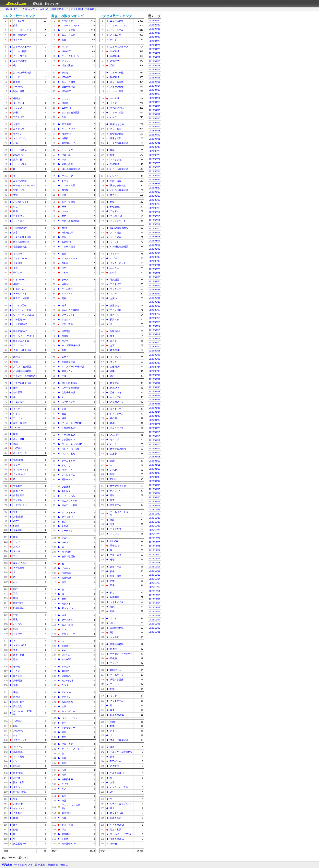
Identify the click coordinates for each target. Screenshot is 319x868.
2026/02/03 (155, 371)
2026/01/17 (155, 440)
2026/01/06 (155, 485)
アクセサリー (20, 216)
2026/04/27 (155, 33)
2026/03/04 (155, 253)
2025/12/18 (155, 563)
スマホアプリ (20, 138)
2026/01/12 (155, 461)
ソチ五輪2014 (20, 319)
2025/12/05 (155, 616)
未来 (15, 650)
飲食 (15, 25)
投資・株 (18, 160)
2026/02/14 (155, 326)
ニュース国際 (20, 51)
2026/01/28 (155, 395)
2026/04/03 (155, 131)
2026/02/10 (155, 343)
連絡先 (64, 865)
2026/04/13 (155, 90)
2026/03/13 (155, 216)
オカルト (18, 787)
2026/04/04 (155, 127)
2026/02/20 (155, 302)
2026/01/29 (155, 391)
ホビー (17, 479)
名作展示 (18, 392)
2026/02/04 (155, 367)
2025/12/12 (155, 587)
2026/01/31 (155, 383)
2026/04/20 (155, 61)
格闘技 (17, 98)
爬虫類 (17, 82)
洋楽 (15, 685)
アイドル (18, 500)
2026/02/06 (155, 359)
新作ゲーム (19, 272)
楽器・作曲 (19, 655)
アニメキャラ (20, 345)
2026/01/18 (155, 436)
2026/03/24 (155, 171)
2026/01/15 (155, 448)
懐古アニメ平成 (21, 341)
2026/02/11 (155, 338)
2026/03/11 (155, 224)
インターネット (21, 469)
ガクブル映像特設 (22, 383)
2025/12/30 (155, 514)
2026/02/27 (155, 273)
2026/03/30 (155, 147)
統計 (15, 65)
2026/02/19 (155, 306)
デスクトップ (20, 740)
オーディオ (19, 103)
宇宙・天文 (19, 190)
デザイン (18, 747)
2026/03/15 (155, 208)
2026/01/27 (155, 400)
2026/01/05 (155, 489)
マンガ (17, 551)
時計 (15, 589)
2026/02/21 (155, 298)
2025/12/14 (155, 579)
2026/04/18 (155, 69)
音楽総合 (18, 530)
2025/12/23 (155, 542)
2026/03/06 (155, 245)
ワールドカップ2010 (23, 315)
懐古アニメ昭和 (21, 298)
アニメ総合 (19, 757)
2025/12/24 (155, 538)
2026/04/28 (155, 29)
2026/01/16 (155, 444)
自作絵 (17, 697)
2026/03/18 (155, 196)
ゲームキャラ (20, 294)
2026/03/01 (155, 265)
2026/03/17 (155, 200)
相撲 (15, 268)
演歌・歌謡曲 (20, 423)
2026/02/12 (155, 334)
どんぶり (18, 254)
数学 (15, 195)
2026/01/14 (155, 453)
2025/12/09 (155, 599)
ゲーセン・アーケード (24, 185)
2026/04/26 (155, 37)
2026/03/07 (155, 241)
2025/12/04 (155, 620)
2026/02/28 (155, 269)
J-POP (16, 427)
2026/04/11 (155, 98)
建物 (15, 692)
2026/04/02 (155, 135)
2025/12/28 (155, 522)
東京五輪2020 (20, 844)
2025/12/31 (155, 510)
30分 (16, 726)
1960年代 (18, 87)
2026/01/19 (155, 432)
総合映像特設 (20, 35)
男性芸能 (18, 706)
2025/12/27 (155, 526)
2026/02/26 (155, 277)
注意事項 (90, 9)
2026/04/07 (155, 114)
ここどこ (18, 77)
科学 (15, 615)
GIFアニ (17, 521)
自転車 (17, 766)
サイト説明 (77, 9)
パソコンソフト (21, 202)
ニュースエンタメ (22, 30)
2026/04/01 (155, 139)
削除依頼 (53, 865)
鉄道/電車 (18, 773)
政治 (15, 818)
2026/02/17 (155, 314)
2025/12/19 (155, 558)
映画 (15, 537)
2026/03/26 (155, 163)
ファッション (20, 505)
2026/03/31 (155, 143)
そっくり (18, 40)
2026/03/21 (155, 184)
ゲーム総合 (19, 568)
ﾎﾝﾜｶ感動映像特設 (22, 371)
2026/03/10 (155, 228)
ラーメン (18, 134)
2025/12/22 (155, 546)
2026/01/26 (155, 404)
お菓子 (17, 124)
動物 (15, 829)
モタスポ (18, 813)
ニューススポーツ (22, 47)
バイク (17, 761)
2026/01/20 (155, 428)
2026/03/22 (155, 180)
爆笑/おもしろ (20, 563)
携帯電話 (18, 681)
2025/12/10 (155, 595)
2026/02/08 (155, 351)
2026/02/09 (155, 347)
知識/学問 (18, 460)
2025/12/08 (155, 603)
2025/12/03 (155, 624)
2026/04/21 (155, 57)
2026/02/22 (155, 294)
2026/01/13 (155, 457)
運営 (15, 388)
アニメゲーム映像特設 (24, 376)
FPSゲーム (19, 289)
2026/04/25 (155, 41)
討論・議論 (19, 91)
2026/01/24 (155, 412)
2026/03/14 (155, 212)
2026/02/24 (155, 285)
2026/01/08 (155, 477)
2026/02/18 (155, 310)
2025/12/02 (155, 628)
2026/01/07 (155, 481)
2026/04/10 (155, 102)
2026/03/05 (155, 249)
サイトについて (23, 865)
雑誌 (15, 444)
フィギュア (19, 221)
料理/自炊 (18, 357)
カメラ (17, 556)
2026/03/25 (155, 167)
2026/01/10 (155, 469)
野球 (15, 629)
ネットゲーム (20, 453)
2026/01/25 (155, 408)
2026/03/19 (155, 192)
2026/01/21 (155, 424)
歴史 (15, 619)
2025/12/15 (155, 575)
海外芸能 (18, 676)
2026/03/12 (155, 220)
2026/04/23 (155, 49)
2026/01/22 (155, 420)
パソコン (18, 624)
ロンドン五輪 (20, 305)
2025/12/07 (155, 607)
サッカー (18, 633)
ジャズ (17, 414)
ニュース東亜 (20, 164)
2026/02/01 (155, 379)
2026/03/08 (155, 237)
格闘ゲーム (19, 284)
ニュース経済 (20, 181)
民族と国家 (19, 608)
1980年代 (18, 448)
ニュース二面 (20, 56)
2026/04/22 (155, 53)
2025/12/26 (155, 530)
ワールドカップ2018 (23, 336)
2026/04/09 (155, 106)
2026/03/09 (155, 232)
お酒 (15, 143)
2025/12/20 (155, 554)
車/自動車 (18, 752)
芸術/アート (19, 491)
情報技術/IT (19, 603)
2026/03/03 (155, 257)
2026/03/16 (155, 204)
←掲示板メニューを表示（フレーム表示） (26, 9)
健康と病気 (19, 495)
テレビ (17, 542)
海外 (15, 825)
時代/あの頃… (20, 792)
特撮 (15, 799)
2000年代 (18, 155)
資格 (15, 207)
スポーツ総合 (20, 645)
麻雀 (15, 434)
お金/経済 (18, 517)
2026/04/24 (155, 45)
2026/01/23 (155, 416)
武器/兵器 (18, 804)
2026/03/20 (155, 188)
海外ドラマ (19, 129)
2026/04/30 (155, 21)
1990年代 (18, 731)
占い (15, 582)
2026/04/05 (155, 122)
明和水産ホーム (60, 9)
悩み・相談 (19, 782)
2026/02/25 (155, 281)
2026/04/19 (155, 65)
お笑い (17, 546)
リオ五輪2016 (20, 324)
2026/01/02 (155, 501)
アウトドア (19, 117)
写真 (15, 594)
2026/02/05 (155, 363)
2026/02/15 (155, 322)
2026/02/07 (155, 355)
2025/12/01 (155, 632)
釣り (15, 577)
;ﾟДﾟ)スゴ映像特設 (22, 367)
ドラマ (17, 671)
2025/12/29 (155, 518)
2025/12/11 (155, 591)
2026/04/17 (155, 74)
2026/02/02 (155, 375)
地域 (15, 659)
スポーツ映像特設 (22, 350)
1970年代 (18, 721)
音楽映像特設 (20, 247)
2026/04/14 (155, 86)
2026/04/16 (155, 78)
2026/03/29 (155, 151)
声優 (15, 112)
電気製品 (18, 486)
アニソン (18, 418)
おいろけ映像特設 (22, 73)
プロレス (18, 108)
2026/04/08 (155, 110)
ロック (17, 409)
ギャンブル (19, 808)
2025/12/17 (155, 567)
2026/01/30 (155, 387)
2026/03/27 (155, 159)
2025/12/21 (155, 550)
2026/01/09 (155, 473)
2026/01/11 (155, 465)
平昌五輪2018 (20, 331)
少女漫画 (18, 263)
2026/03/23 (155, 175)
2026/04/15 (155, 82)
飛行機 (17, 778)
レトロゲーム (20, 280)
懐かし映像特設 (21, 242)
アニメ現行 (19, 402)
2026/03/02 (155, 261)
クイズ (17, 735)
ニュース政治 (20, 150)
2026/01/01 (155, 506)
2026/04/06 (155, 118)
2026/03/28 (155, 155)
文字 (15, 232)
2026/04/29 (155, 25)
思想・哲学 (19, 702)
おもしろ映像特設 (22, 237)
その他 (17, 666)
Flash (16, 526)
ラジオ (17, 465)
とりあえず (19, 21)
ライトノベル (20, 258)
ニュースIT (19, 439)
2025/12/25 (155, 534)
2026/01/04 (155, 493)
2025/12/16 (155, 571)
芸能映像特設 (20, 228)
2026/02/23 (155, 290)
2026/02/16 (155, 318)
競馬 (15, 211)
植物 (15, 362)
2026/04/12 (155, 94)
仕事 (15, 512)
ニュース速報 (20, 61)
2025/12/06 (155, 611)
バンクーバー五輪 (22, 310)
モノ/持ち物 (19, 474)
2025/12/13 (155, 583)
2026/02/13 (155, 330)
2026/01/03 (155, 497)
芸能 (15, 598)
